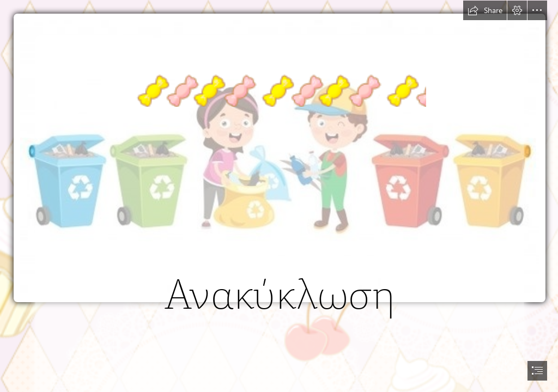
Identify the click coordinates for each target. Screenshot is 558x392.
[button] (485, 10)
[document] (279, 196)
